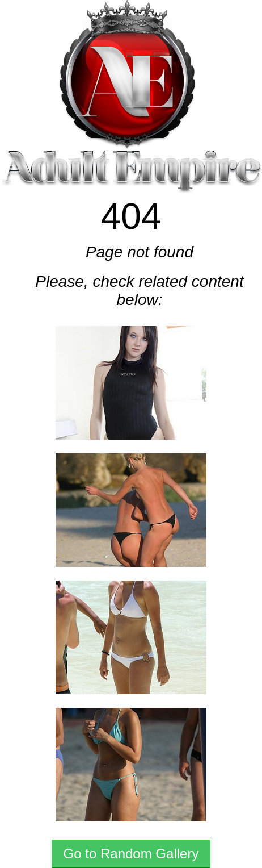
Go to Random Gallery (131, 854)
